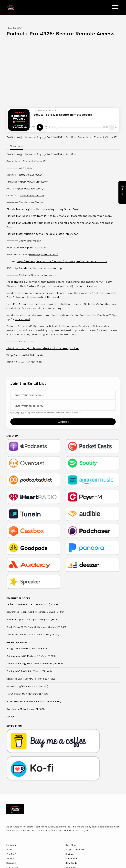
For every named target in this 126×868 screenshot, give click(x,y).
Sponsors (11, 863)
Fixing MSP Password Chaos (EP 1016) (27, 648)
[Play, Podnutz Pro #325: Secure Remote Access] (40, 127)
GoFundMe (103, 304)
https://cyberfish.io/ (32, 195)
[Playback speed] (111, 127)
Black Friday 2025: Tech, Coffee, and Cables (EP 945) (36, 627)
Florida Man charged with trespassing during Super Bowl (43, 209)
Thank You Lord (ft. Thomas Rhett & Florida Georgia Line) (42, 348)
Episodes (11, 845)
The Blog (11, 854)
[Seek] (79, 127)
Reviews (70, 854)
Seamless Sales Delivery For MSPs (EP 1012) (31, 679)
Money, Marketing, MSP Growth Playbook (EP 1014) (35, 664)
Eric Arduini (21, 304)
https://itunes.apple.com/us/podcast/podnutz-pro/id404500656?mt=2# (62, 261)
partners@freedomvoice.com (79, 286)
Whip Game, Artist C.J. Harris (25, 355)
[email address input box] (63, 406)
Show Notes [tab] (16, 146)
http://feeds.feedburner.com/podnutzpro (39, 268)
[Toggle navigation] (115, 8)
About (10, 849)
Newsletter (71, 859)
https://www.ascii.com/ (29, 189)
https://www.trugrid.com (33, 182)
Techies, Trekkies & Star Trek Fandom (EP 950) (32, 604)
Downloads (71, 863)
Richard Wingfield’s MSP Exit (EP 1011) (27, 686)
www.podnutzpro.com (34, 248)
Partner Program (38, 286)
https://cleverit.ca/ (31, 175)
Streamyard (23, 319)
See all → (12, 717)
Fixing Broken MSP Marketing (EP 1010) (28, 694)
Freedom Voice (16, 282)
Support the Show (75, 849)
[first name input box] (63, 395)
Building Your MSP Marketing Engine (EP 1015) (31, 656)
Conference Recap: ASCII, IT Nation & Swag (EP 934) (36, 612)
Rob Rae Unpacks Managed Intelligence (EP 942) (33, 619)
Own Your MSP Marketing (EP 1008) (26, 709)
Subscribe (63, 422)
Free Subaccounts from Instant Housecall (33, 297)
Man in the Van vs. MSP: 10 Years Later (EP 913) (33, 635)
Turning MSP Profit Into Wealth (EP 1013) (29, 671)
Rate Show (71, 845)
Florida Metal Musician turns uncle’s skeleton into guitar (42, 234)
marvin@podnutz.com (43, 254)
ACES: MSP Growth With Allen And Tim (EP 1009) (34, 701)
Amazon (10, 859)
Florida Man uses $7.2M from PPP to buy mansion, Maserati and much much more (59, 216)
